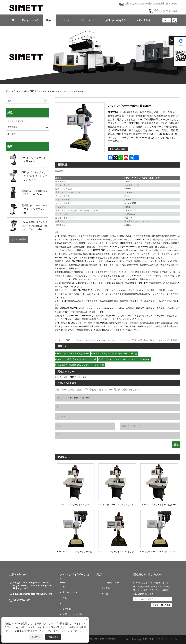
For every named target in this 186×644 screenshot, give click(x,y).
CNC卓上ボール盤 (38, 91)
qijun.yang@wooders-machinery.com (151, 3)
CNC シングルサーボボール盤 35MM (159, 505)
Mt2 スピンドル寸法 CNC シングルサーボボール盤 (114, 354)
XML (152, 639)
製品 (50, 20)
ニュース (66, 20)
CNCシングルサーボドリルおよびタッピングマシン (118, 505)
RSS (145, 639)
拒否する (36, 637)
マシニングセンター (17, 121)
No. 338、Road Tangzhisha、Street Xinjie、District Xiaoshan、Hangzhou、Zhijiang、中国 (33, 585)
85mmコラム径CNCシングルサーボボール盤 (76, 359)
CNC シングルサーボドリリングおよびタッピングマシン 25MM (118, 552)
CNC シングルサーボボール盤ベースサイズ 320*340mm (124, 359)
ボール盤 (23, 91)
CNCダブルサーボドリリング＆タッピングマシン (160, 552)
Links (127, 639)
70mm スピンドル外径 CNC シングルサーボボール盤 (80, 365)
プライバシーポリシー (73, 631)
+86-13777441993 (165, 11)
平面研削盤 (12, 127)
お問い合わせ (143, 20)
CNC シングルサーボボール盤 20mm (67, 91)
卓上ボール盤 (61, 377)
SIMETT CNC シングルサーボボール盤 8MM (77, 552)
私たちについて (30, 20)
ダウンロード (88, 20)
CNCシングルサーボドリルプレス (75, 505)
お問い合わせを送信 (116, 20)
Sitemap (136, 639)
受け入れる (53, 637)
